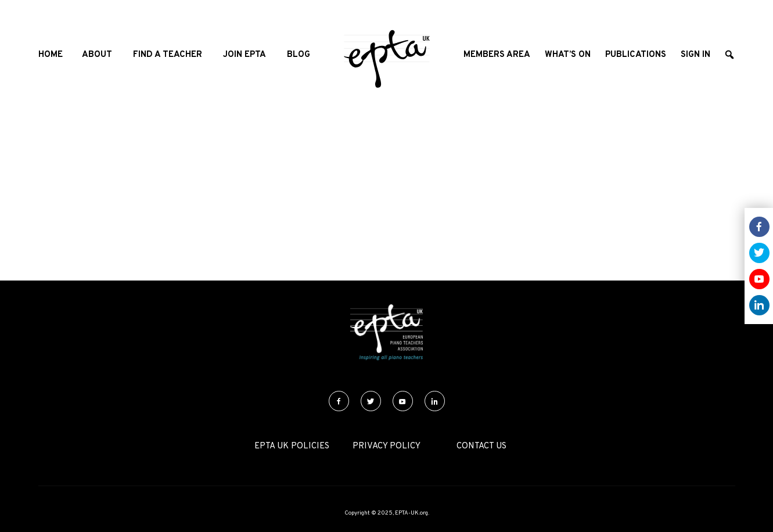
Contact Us (481, 446)
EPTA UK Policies (292, 446)
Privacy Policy (386, 446)
